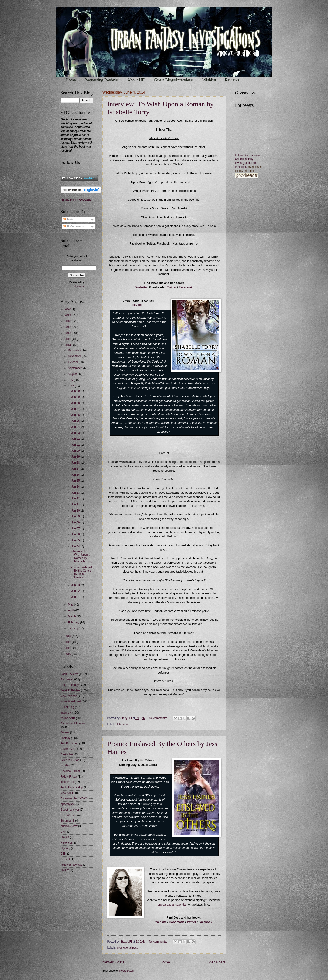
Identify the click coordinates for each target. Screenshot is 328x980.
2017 (68, 327)
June (71, 386)
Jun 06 (76, 534)
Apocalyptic (68, 804)
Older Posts (215, 962)
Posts (68, 219)
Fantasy (66, 738)
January (73, 628)
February (74, 623)
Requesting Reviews (102, 80)
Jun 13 (76, 493)
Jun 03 (76, 585)
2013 (68, 636)
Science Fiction (70, 760)
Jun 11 (76, 505)
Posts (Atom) (127, 971)
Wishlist (209, 80)
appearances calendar (172, 905)
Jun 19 (76, 457)
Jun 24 (76, 427)
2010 (68, 654)
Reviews (232, 80)
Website (141, 287)
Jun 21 (76, 445)
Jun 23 (76, 433)
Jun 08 (76, 522)
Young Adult (68, 718)
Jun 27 (76, 409)
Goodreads (177, 922)
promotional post (127, 948)
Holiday (65, 765)
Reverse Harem (70, 771)
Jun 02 (76, 591)
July (71, 380)
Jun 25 (76, 421)
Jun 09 (76, 516)
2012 (68, 642)
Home (71, 80)
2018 (68, 321)
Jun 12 (76, 498)
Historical (66, 843)
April (71, 610)
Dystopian (67, 754)
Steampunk (68, 821)
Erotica (65, 837)
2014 (68, 345)
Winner (65, 732)
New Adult (67, 793)
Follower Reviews (71, 865)
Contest (65, 859)
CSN (63, 854)
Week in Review (70, 690)
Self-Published (69, 744)
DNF (63, 832)
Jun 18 (76, 463)
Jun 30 (76, 391)
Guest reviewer (70, 810)
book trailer (67, 782)
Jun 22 (76, 439)
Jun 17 (76, 469)
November (75, 356)
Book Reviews (69, 674)
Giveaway (67, 680)
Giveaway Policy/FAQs (75, 798)
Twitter (172, 287)
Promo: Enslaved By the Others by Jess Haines (81, 572)
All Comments (73, 226)
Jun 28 (76, 403)
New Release (69, 696)
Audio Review (69, 826)
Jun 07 (76, 529)
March (72, 616)
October (73, 362)
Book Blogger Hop (72, 788)
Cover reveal (68, 749)
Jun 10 (76, 511)
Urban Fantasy (70, 685)
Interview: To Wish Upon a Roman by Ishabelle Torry (82, 556)
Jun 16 (76, 475)
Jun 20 (76, 451)
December (75, 350)
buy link (137, 305)
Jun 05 (76, 540)
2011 (68, 648)
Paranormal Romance (74, 724)
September (75, 368)
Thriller (65, 870)
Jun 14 (76, 487)
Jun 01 (76, 597)
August (73, 374)
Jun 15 (76, 481)
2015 (68, 339)
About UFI (137, 80)
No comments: (158, 718)
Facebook (186, 287)
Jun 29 (76, 397)
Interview (122, 724)
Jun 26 (76, 415)
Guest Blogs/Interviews (174, 80)
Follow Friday (69, 777)
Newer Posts (113, 962)
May (71, 605)
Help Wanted (69, 815)
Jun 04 (76, 546)
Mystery (65, 848)
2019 (68, 315)
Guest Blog (67, 707)
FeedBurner (77, 286)
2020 (68, 309)
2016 (68, 333)
